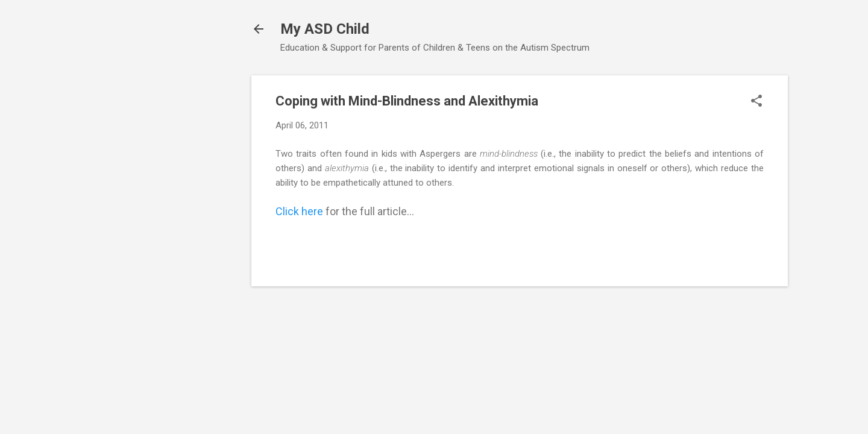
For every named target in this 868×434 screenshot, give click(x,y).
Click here (299, 211)
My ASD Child (325, 29)
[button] (756, 102)
